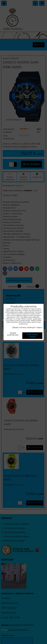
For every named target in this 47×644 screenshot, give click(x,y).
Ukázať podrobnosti (13, 334)
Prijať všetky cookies (32, 336)
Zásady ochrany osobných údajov (27, 327)
